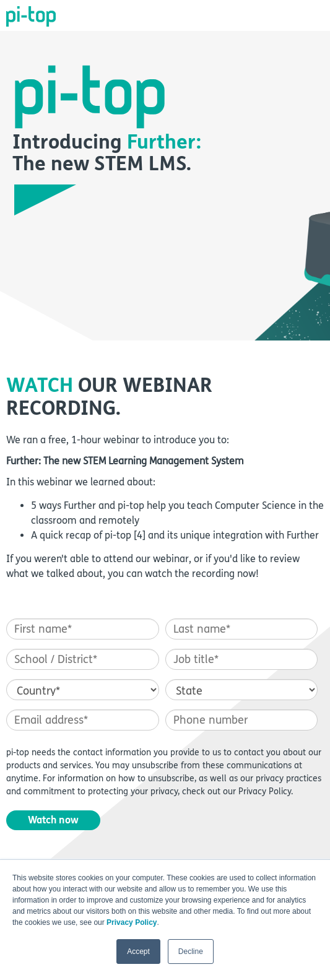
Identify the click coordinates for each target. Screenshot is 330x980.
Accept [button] (138, 952)
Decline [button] (191, 952)
